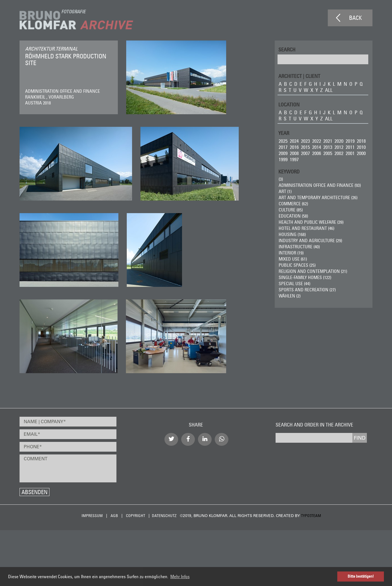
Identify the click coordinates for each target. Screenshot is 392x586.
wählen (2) (290, 296)
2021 (328, 141)
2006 (317, 153)
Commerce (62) (293, 204)
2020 (339, 141)
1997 (294, 159)
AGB (114, 516)
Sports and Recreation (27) (307, 290)
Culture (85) (291, 210)
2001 (350, 153)
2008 (294, 153)
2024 (294, 141)
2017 (283, 147)
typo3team (311, 516)
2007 (305, 153)
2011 (350, 147)
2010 (361, 147)
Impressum (92, 516)
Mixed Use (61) (293, 259)
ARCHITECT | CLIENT (299, 76)
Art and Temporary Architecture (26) (318, 197)
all (329, 90)
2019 (350, 141)
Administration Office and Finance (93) (320, 185)
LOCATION (289, 104)
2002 (339, 153)
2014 (317, 147)
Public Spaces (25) (297, 265)
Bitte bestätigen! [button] (361, 576)
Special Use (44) (294, 284)
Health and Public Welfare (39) (311, 222)
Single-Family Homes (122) (305, 277)
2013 (328, 147)
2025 (283, 141)
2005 (328, 153)
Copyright (136, 516)
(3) (281, 179)
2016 (294, 147)
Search (287, 49)
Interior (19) (291, 253)
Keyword (289, 171)
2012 (339, 147)
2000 (361, 153)
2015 (305, 147)
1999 (283, 159)
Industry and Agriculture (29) (310, 240)
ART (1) (285, 191)
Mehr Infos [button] (180, 577)
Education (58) (293, 216)
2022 (317, 141)
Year (284, 133)
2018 (361, 141)
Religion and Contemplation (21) (313, 271)
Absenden (34, 492)
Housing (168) (292, 234)
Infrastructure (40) (299, 247)
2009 (283, 153)
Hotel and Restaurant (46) (306, 228)
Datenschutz (164, 516)
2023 (305, 141)
